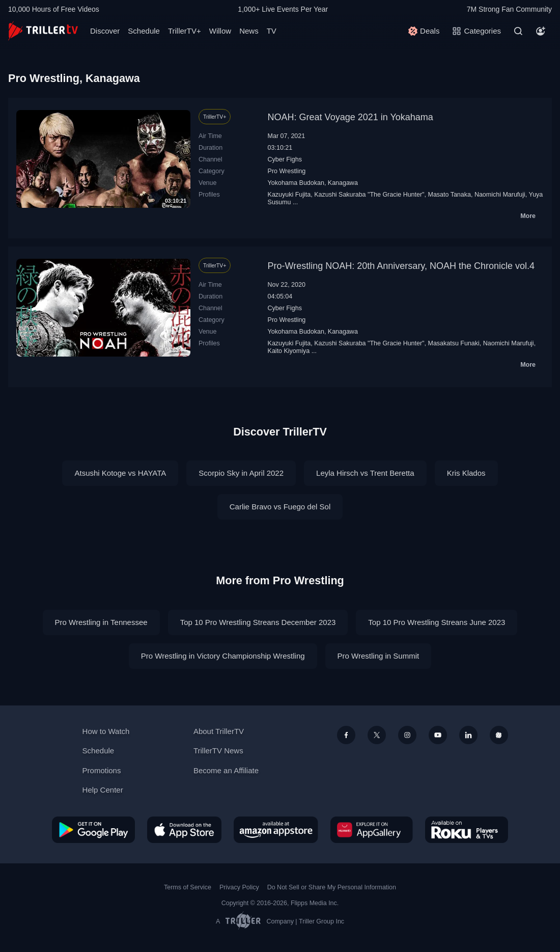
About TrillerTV (219, 731)
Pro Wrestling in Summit (379, 656)
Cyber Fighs (285, 159)
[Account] (541, 31)
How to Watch (106, 731)
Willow (220, 31)
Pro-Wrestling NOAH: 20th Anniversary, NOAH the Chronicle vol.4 (401, 266)
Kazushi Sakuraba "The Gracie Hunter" (369, 195)
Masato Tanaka (449, 195)
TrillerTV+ (185, 31)
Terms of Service (188, 887)
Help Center (103, 790)
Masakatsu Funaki (453, 343)
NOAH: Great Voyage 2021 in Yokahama (351, 117)
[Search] (518, 31)
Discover (105, 31)
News (249, 31)
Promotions (102, 770)
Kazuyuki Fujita (289, 195)
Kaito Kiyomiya (289, 351)
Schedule (144, 31)
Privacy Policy (239, 887)
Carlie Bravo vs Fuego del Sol (280, 507)
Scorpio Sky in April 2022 (241, 473)
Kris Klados (466, 473)
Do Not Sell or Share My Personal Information (332, 887)
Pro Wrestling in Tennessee (101, 622)
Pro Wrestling (287, 171)
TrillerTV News (218, 751)
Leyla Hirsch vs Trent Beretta (365, 473)
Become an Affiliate (226, 770)
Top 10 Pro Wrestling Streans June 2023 (437, 622)
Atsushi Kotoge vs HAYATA (120, 473)
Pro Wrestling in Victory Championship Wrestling (223, 656)
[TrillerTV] (43, 31)
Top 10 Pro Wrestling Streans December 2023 (258, 622)
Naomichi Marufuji (500, 195)
